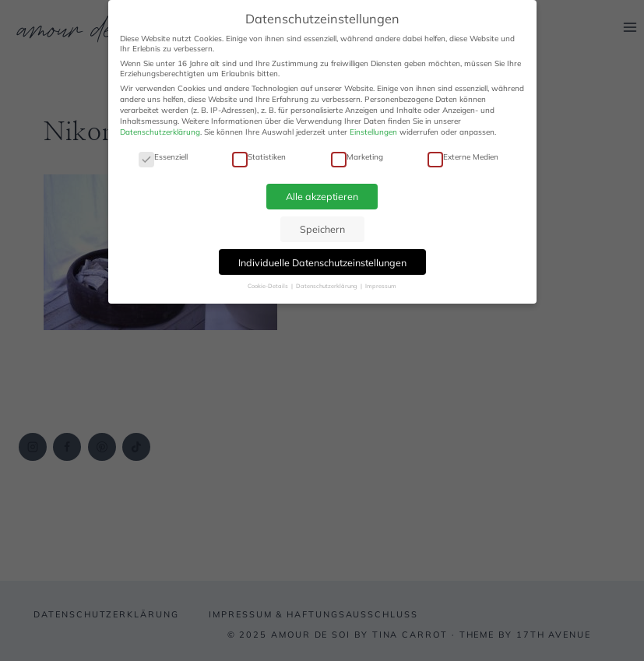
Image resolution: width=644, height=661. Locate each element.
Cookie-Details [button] (269, 286)
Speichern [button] (322, 229)
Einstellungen (373, 132)
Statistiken (259, 157)
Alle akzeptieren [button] (322, 196)
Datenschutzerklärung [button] (327, 286)
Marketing (357, 157)
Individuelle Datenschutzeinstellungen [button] (322, 262)
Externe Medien (463, 157)
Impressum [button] (381, 286)
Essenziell (163, 157)
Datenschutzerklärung (160, 132)
